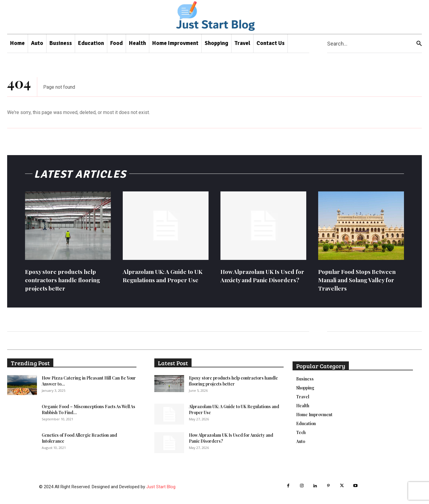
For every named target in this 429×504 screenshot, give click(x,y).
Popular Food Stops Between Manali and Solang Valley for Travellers (360, 280)
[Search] (419, 44)
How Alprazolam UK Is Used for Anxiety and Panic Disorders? (260, 280)
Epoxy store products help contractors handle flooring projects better (66, 280)
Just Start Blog (161, 487)
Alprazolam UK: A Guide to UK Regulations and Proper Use (165, 276)
